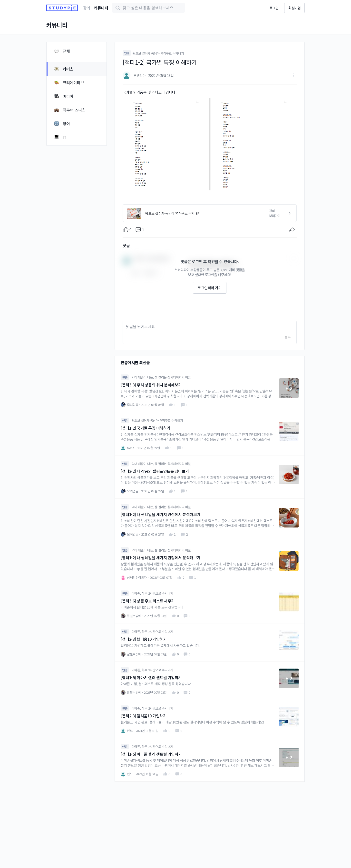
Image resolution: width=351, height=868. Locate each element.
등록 (288, 337)
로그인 (274, 8)
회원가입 (294, 8)
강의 (86, 8)
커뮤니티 (101, 8)
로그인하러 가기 (210, 288)
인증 (127, 53)
